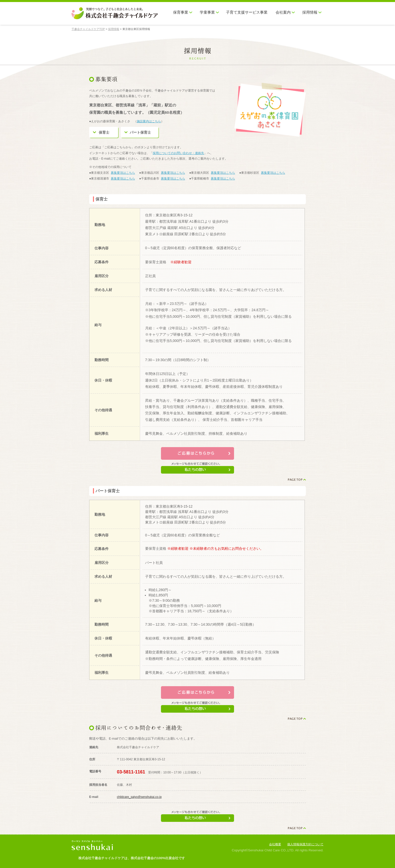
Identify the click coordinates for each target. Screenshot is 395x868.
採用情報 (310, 12)
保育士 (104, 132)
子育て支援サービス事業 (247, 12)
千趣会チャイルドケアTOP (88, 29)
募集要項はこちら (123, 173)
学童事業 (207, 12)
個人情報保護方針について (305, 844)
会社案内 (283, 12)
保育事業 (181, 12)
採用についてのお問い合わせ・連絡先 (178, 153)
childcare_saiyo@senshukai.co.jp (139, 797)
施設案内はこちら (149, 121)
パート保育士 (140, 132)
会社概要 (275, 844)
